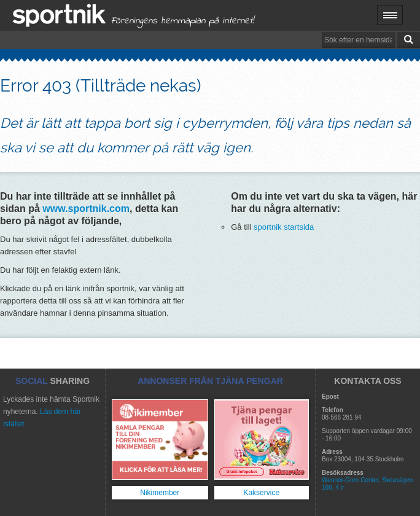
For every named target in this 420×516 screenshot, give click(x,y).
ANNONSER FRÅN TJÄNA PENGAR (210, 381)
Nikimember (160, 493)
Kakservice (261, 493)
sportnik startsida (284, 227)
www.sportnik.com (86, 209)
